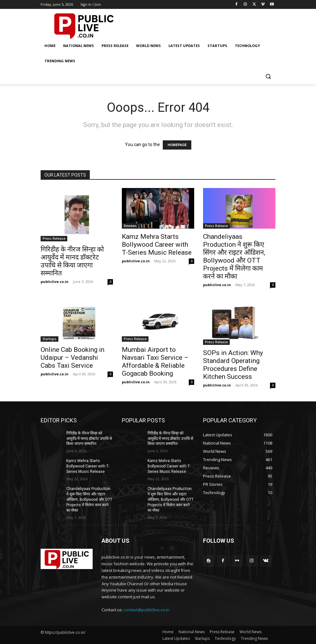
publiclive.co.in (55, 282)
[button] (268, 76)
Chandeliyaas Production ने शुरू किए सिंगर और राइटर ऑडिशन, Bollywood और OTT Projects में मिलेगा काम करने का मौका (234, 256)
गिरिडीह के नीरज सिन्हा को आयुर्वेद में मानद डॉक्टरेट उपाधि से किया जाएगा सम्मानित (72, 261)
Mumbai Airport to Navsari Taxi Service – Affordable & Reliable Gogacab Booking (155, 362)
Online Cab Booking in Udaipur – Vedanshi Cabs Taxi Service (72, 358)
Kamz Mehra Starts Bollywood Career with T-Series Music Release (157, 245)
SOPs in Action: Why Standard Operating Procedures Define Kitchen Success (233, 365)
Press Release (54, 238)
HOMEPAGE (177, 145)
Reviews (130, 226)
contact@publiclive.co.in (147, 609)
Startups (49, 339)
